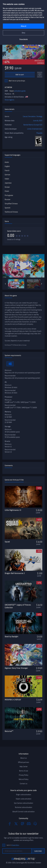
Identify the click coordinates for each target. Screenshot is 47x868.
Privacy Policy (24, 775)
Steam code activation (24, 799)
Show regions (9, 100)
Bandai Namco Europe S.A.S (33, 125)
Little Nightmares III (13, 510)
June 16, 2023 (38, 121)
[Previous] (5, 284)
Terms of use (23, 771)
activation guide (20, 91)
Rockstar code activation (24, 807)
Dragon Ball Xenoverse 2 (15, 573)
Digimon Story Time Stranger (16, 668)
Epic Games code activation (24, 803)
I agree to (13, 845)
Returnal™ (9, 731)
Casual (25, 116)
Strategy (39, 116)
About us (24, 758)
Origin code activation (24, 795)
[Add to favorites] (40, 75)
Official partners (24, 762)
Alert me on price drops (17, 81)
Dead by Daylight (11, 636)
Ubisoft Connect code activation (23, 812)
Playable (39, 133)
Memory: (8, 412)
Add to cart (20, 75)
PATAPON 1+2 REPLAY (13, 700)
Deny (23, 33)
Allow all (23, 26)
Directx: (8, 441)
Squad (7, 542)
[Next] (42, 284)
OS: (6, 382)
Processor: (9, 397)
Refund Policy (24, 779)
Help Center (24, 767)
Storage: (8, 426)
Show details (23, 39)
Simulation (32, 116)
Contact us (24, 784)
